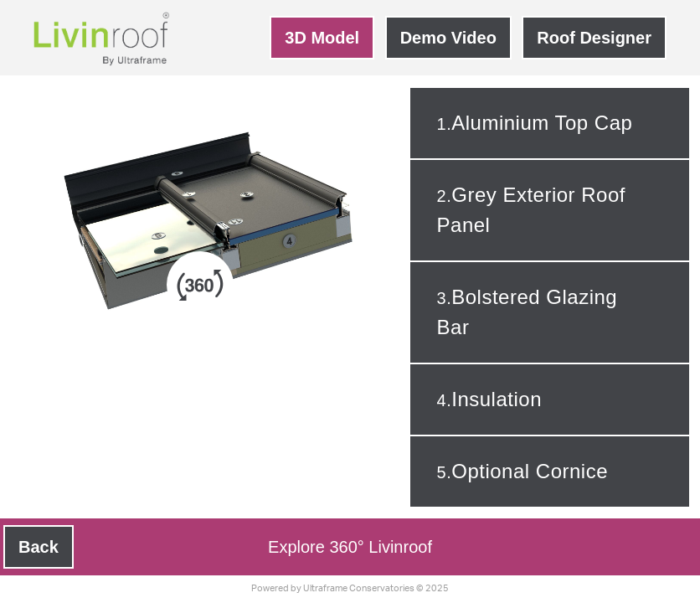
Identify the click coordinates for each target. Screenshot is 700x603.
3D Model (322, 38)
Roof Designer (594, 38)
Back (39, 547)
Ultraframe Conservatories (359, 588)
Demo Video (448, 38)
